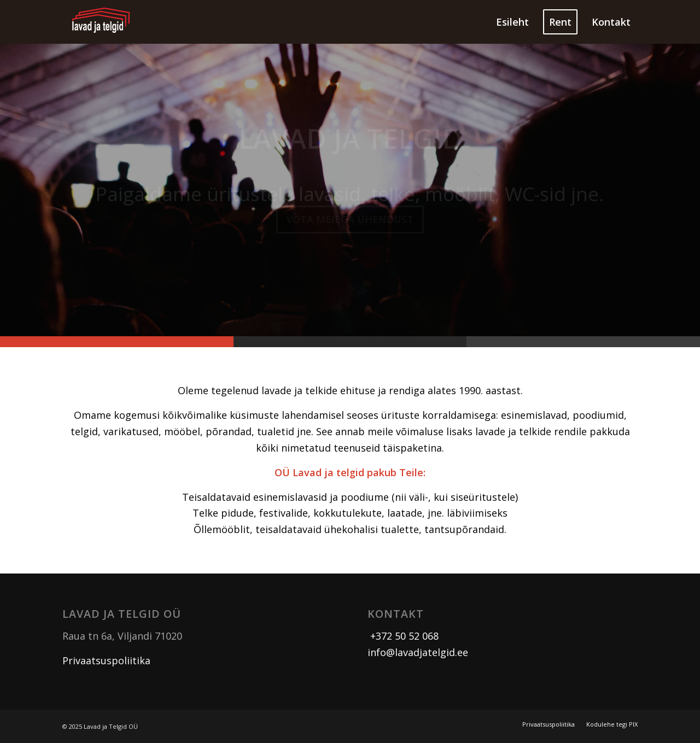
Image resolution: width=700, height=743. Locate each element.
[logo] (101, 22)
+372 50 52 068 (403, 636)
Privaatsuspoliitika (106, 660)
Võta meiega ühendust (350, 221)
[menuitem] (512, 22)
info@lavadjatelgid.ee (418, 652)
